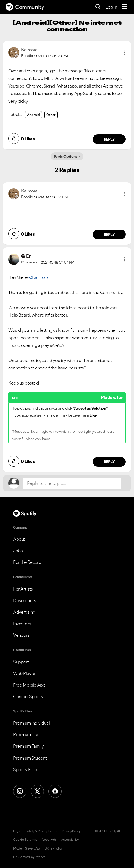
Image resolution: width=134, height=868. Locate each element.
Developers (25, 600)
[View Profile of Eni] (29, 256)
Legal (17, 831)
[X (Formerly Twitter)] (37, 791)
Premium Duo (26, 734)
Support (21, 662)
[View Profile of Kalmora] (29, 50)
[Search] (98, 7)
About (19, 539)
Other (51, 115)
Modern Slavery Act (27, 848)
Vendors (21, 635)
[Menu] (124, 7)
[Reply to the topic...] (72, 483)
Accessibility (70, 840)
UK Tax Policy (54, 848)
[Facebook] (55, 791)
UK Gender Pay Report (29, 857)
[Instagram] (20, 791)
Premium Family (28, 746)
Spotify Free (25, 769)
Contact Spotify (28, 696)
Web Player (24, 673)
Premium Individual (31, 723)
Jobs (18, 551)
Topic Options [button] (66, 156)
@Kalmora (38, 277)
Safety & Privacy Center (42, 831)
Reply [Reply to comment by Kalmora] (109, 139)
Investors (22, 624)
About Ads (49, 840)
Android (33, 115)
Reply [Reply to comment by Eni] (109, 462)
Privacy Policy (71, 831)
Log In (111, 7)
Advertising (24, 612)
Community (25, 7)
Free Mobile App (29, 685)
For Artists (23, 589)
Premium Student (30, 758)
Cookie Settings (25, 840)
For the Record (27, 562)
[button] (124, 53)
